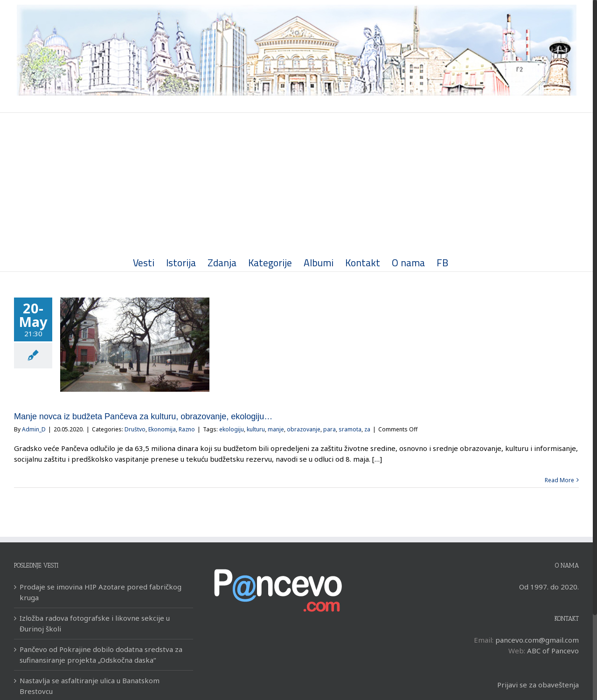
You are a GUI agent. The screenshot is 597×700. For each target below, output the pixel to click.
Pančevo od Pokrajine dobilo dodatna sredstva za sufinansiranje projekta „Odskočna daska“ (101, 655)
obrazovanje (304, 429)
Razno (187, 429)
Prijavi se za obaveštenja (538, 685)
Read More (559, 480)
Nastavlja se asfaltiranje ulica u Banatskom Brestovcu (90, 686)
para (330, 429)
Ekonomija (162, 429)
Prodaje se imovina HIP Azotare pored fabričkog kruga (101, 592)
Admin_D (34, 429)
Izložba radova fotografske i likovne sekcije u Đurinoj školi (95, 623)
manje (276, 429)
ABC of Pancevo (553, 651)
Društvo (135, 429)
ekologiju (232, 429)
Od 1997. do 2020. (549, 587)
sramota (350, 429)
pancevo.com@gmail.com (537, 640)
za (367, 429)
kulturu (256, 429)
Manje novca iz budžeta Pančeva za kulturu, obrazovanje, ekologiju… (143, 416)
